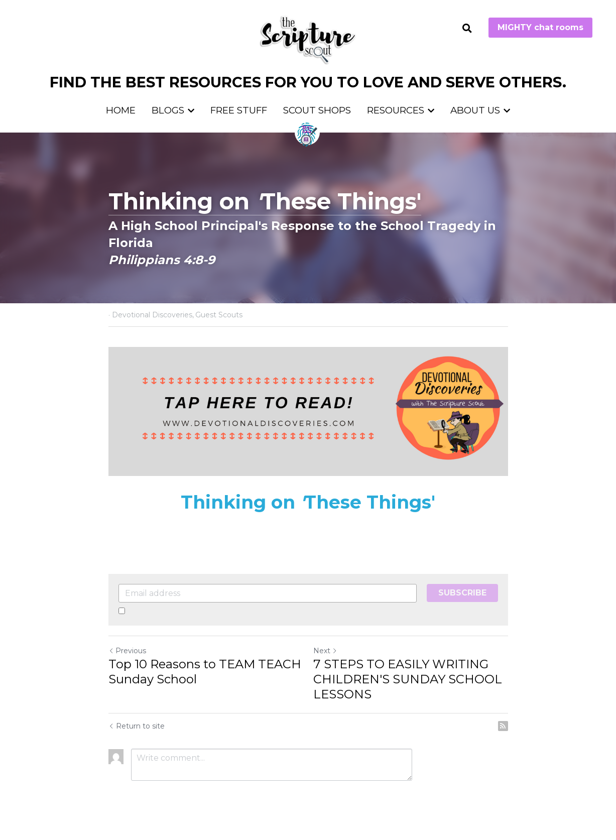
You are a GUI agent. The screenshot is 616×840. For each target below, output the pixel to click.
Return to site (137, 726)
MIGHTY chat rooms (540, 27)
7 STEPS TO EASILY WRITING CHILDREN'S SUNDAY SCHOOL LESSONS (408, 679)
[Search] (467, 29)
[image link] (308, 39)
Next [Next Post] (325, 651)
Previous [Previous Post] (127, 651)
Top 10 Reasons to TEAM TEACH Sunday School (205, 672)
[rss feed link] (503, 726)
